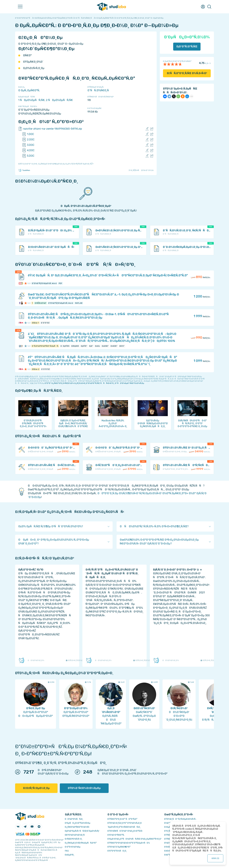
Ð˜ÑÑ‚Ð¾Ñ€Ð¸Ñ (99, 90)
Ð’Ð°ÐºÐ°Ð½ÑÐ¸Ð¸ (117, 851)
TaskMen (24, 170)
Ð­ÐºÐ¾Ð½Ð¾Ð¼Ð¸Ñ (76, 835)
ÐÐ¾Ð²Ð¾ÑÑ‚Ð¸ (74, 819)
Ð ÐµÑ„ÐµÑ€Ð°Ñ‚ (29, 90)
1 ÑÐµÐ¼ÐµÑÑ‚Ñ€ (31, 100)
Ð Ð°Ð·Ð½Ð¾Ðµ (73, 847)
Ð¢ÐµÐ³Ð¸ (70, 855)
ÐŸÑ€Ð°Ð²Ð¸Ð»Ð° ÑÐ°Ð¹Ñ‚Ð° (122, 819)
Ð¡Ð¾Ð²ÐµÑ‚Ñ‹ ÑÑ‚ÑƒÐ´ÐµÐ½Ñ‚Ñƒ (82, 831)
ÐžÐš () (215, 858)
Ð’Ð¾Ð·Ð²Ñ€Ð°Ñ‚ (116, 835)
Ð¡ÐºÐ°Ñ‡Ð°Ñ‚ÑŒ (187, 47)
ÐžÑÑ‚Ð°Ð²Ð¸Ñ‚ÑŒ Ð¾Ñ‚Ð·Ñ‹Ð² (187, 73)
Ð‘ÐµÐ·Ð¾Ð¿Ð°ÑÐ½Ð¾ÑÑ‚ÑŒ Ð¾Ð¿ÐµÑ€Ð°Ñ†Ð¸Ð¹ (134, 839)
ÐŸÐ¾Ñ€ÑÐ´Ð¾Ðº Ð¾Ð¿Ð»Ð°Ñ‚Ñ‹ (125, 831)
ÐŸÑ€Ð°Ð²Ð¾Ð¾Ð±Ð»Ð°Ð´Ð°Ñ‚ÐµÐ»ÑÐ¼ (129, 843)
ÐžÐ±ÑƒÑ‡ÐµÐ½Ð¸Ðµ (36, 788)
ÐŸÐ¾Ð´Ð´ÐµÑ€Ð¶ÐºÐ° (119, 847)
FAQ (67, 851)
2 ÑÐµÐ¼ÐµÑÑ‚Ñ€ (59, 100)
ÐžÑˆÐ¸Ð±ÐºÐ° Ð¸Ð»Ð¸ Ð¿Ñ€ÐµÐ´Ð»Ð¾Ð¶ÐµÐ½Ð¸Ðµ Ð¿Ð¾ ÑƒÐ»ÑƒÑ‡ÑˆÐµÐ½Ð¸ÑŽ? (56, 164)
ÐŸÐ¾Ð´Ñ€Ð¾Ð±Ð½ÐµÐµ (84, 788)
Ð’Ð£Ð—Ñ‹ (169, 847)
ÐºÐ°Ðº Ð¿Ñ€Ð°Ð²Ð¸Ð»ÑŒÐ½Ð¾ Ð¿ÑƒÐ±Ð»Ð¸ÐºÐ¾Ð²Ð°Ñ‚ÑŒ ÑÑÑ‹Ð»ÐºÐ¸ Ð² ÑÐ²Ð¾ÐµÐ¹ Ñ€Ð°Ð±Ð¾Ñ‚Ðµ (94, 383)
